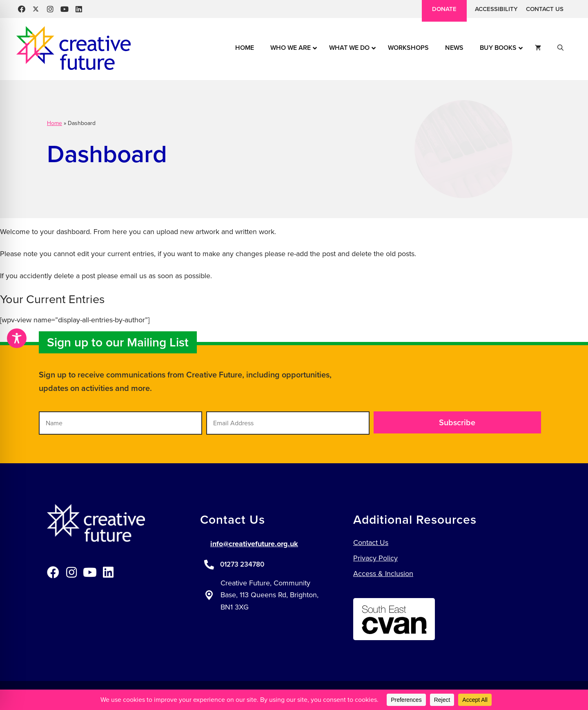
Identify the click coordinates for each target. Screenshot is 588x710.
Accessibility (496, 9)
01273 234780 (242, 564)
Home (55, 123)
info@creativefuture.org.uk (254, 544)
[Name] (120, 423)
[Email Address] (288, 423)
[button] (21, 9)
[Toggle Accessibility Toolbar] (17, 338)
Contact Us (545, 9)
